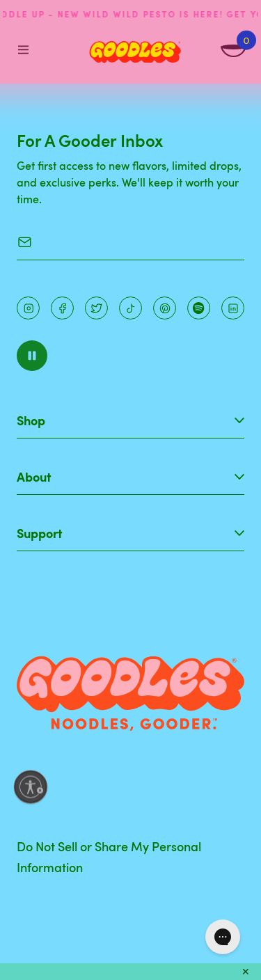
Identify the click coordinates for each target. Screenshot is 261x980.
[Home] (135, 52)
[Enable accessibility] (31, 787)
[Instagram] (28, 308)
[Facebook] (62, 308)
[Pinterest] (96, 308)
